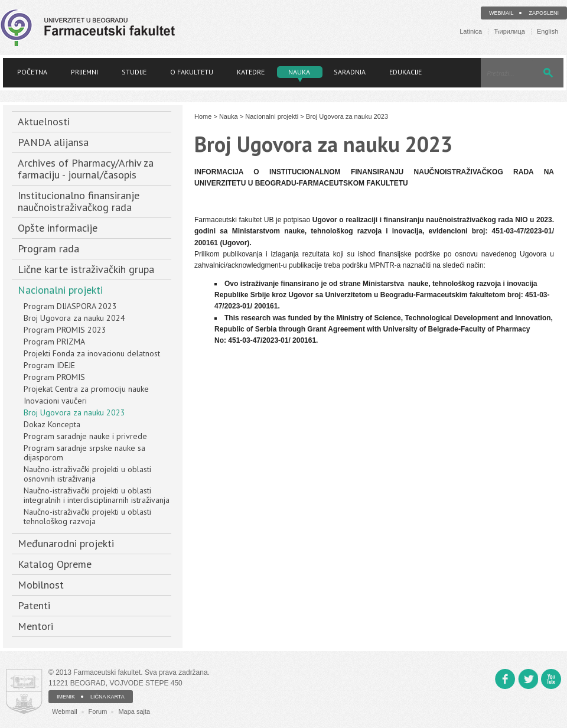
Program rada (48, 248)
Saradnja (350, 72)
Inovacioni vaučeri (55, 401)
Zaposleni (544, 13)
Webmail (501, 13)
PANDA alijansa (53, 142)
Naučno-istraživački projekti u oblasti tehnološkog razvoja (87, 516)
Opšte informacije (58, 228)
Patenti (34, 605)
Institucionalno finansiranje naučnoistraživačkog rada (79, 201)
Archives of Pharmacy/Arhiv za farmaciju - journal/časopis (86, 169)
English (548, 32)
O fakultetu (192, 72)
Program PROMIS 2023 (65, 330)
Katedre (251, 72)
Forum (98, 711)
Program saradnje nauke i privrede (85, 436)
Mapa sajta (134, 711)
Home (203, 116)
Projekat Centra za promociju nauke (86, 389)
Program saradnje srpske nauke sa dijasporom (84, 453)
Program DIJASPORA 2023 (70, 306)
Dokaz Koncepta (52, 424)
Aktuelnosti (44, 121)
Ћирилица (509, 32)
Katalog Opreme (55, 564)
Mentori (35, 626)
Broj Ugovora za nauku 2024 (74, 318)
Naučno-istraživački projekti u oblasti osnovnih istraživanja (87, 474)
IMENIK (66, 697)
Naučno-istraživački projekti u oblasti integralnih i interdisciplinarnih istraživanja (97, 495)
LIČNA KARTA (107, 697)
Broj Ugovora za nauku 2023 (74, 412)
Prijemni (84, 72)
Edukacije (405, 72)
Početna (32, 72)
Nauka (299, 72)
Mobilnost (41, 585)
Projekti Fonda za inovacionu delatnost (92, 353)
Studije (134, 72)
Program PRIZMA (54, 342)
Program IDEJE (49, 365)
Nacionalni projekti (60, 290)
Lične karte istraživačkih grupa (86, 269)
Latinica (471, 32)
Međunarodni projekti (66, 543)
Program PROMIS (54, 377)
